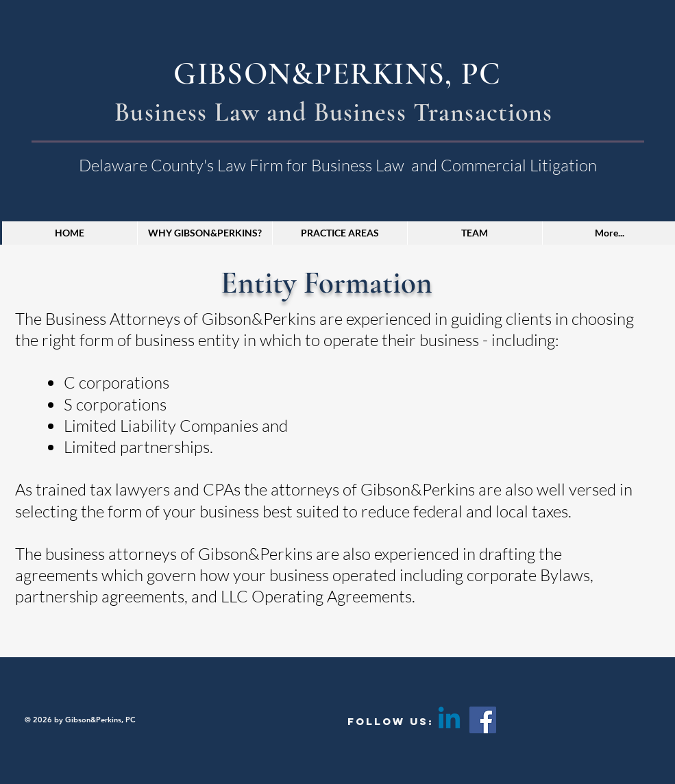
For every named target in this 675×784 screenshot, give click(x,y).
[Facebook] (483, 720)
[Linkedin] (449, 720)
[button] (340, 233)
